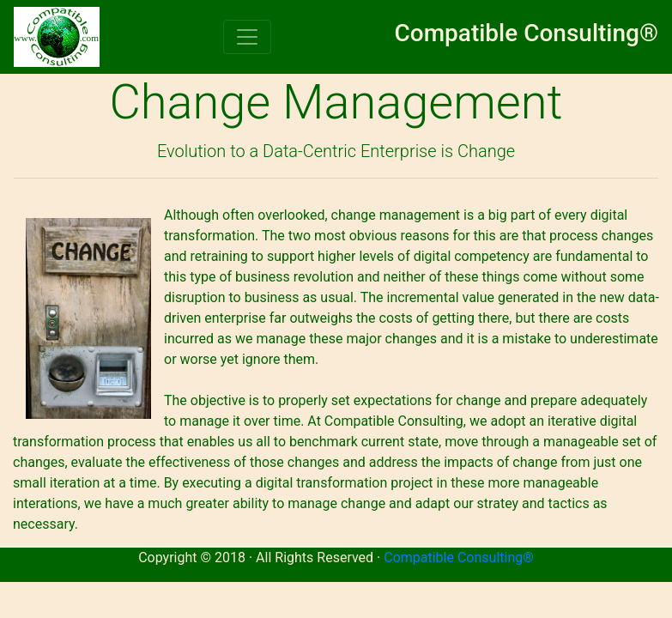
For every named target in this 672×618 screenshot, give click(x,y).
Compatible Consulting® (459, 557)
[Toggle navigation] (247, 37)
